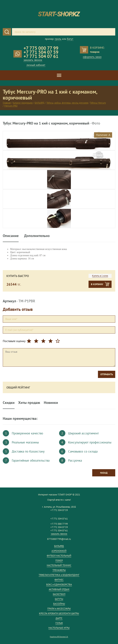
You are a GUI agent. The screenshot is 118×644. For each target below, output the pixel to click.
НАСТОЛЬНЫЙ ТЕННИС (59, 565)
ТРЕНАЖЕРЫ (59, 570)
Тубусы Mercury (98, 103)
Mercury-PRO (11, 106)
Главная (7, 103)
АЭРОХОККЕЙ (59, 551)
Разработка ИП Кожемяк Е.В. (59, 637)
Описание (11, 236)
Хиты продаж (29, 403)
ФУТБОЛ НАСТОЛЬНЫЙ (59, 556)
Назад (104, 473)
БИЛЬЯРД (39, 103)
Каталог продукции (23, 103)
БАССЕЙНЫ (59, 604)
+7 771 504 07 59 (41, 52)
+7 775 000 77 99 (41, 48)
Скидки (9, 403)
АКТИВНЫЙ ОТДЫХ (59, 589)
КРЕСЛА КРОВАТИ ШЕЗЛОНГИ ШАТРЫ (59, 613)
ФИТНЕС (59, 580)
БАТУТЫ (59, 599)
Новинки (51, 403)
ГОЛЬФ (59, 623)
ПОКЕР (59, 560)
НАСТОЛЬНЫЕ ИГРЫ (59, 628)
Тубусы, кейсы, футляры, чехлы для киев (67, 103)
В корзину (97, 284)
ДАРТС (59, 618)
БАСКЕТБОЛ (59, 594)
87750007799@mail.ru (59, 539)
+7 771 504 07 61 (41, 56)
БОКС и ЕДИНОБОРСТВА (59, 585)
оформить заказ (92, 57)
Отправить (107, 374)
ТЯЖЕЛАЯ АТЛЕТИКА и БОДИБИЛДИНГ (59, 575)
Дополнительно (37, 236)
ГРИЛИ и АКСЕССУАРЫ (59, 609)
